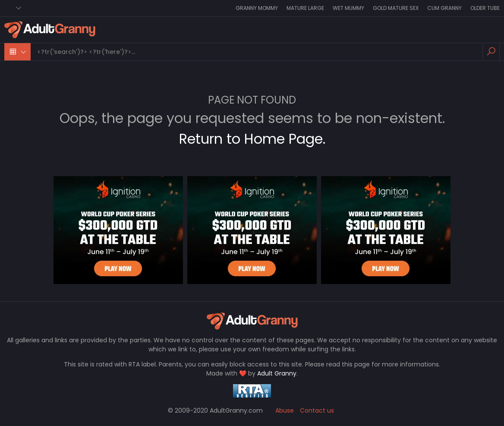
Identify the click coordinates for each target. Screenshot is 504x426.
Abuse (285, 410)
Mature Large (305, 8)
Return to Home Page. (252, 139)
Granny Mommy (257, 8)
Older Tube (485, 8)
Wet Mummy (348, 8)
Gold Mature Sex (396, 8)
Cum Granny (444, 8)
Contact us (317, 410)
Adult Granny (277, 373)
